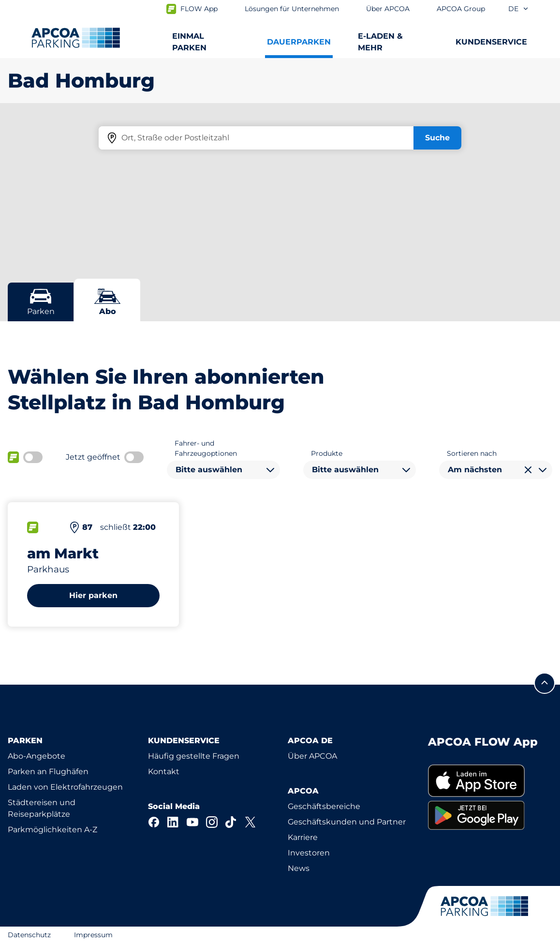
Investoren (309, 853)
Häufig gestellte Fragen (194, 756)
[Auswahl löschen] (528, 470)
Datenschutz (29, 935)
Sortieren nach (472, 453)
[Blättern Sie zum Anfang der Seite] (545, 683)
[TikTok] (231, 822)
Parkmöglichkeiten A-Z (52, 830)
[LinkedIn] (173, 822)
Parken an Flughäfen (48, 772)
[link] (490, 781)
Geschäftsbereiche (324, 806)
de (519, 9)
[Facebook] (154, 822)
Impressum (93, 935)
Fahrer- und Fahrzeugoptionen (206, 448)
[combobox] (223, 470)
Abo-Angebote (37, 756)
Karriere (303, 837)
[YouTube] (192, 822)
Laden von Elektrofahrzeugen (65, 787)
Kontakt (164, 772)
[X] (251, 822)
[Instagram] (212, 822)
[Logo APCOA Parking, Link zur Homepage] (76, 38)
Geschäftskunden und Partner (347, 822)
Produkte (327, 453)
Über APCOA (312, 756)
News (299, 868)
